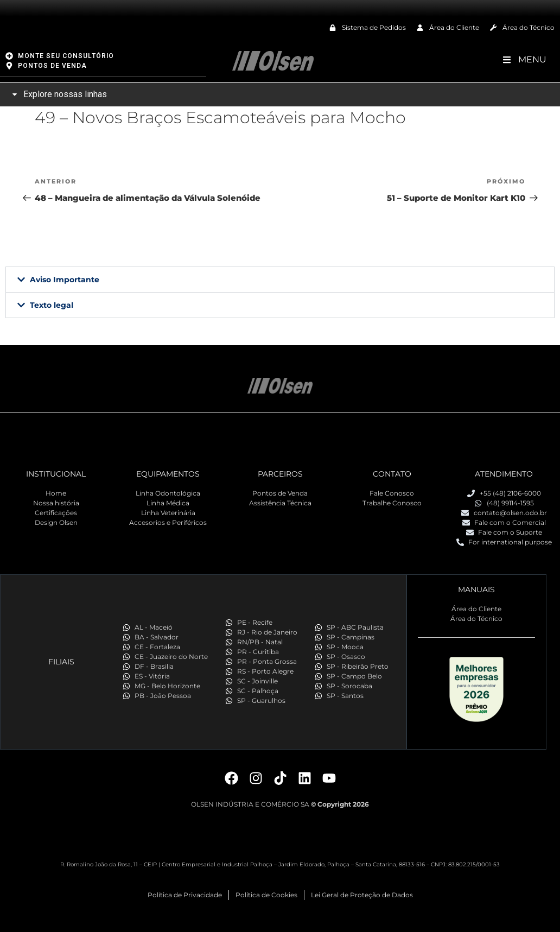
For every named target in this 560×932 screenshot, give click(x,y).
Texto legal (52, 305)
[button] (280, 279)
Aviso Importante (65, 279)
